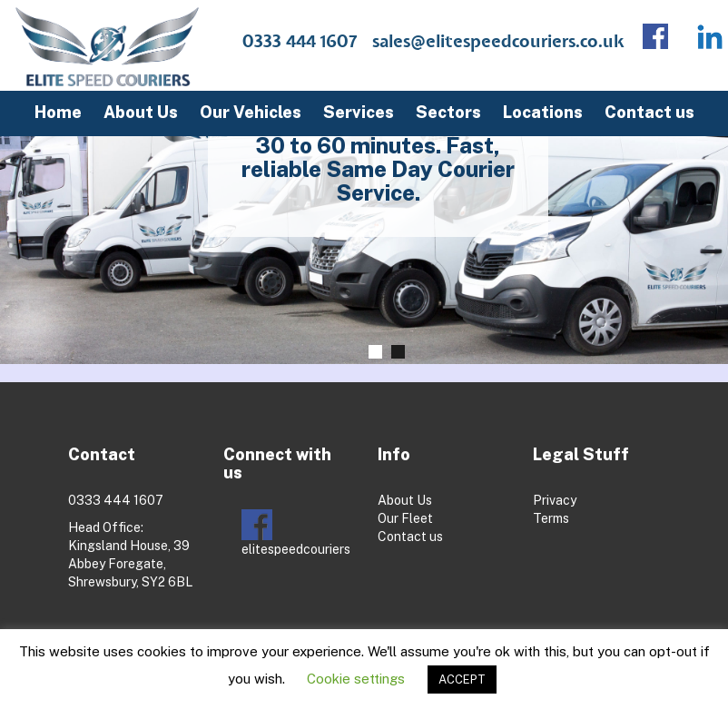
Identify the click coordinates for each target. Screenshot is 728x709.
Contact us (649, 112)
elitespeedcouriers (296, 533)
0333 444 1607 (300, 42)
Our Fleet (405, 518)
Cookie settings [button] (356, 679)
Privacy (555, 500)
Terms (551, 518)
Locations (543, 112)
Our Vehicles (251, 112)
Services (359, 112)
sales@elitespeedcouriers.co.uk (498, 42)
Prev (31, 218)
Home (58, 112)
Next (706, 218)
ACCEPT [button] (462, 679)
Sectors (448, 112)
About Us (141, 112)
